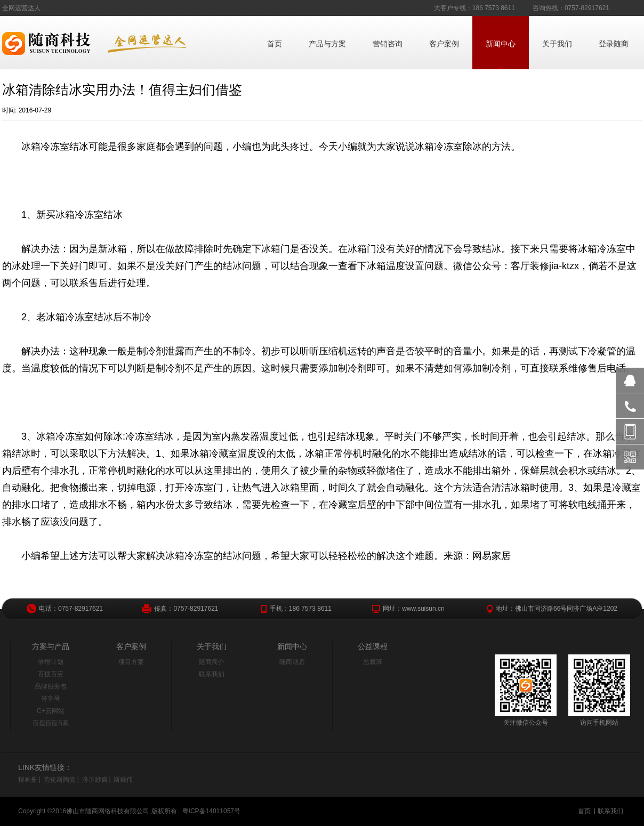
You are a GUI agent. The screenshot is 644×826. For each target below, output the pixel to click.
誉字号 (51, 699)
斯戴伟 (123, 780)
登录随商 (614, 44)
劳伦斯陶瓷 (60, 780)
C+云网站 (51, 711)
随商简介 (212, 662)
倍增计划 (51, 662)
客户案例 (444, 44)
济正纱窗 (95, 780)
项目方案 (131, 662)
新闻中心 (501, 44)
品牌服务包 (51, 686)
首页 (275, 44)
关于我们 (557, 44)
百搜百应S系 (51, 723)
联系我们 (212, 674)
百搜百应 (51, 674)
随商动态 (292, 662)
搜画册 (28, 780)
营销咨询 (388, 44)
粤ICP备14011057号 (211, 811)
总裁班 (373, 662)
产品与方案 (327, 44)
